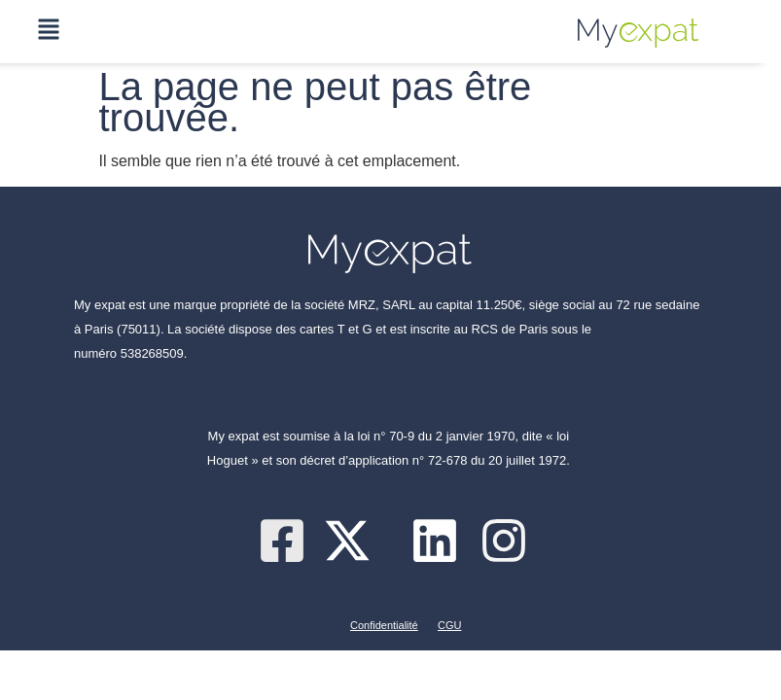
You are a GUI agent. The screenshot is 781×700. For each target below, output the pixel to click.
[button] (49, 32)
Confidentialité (384, 625)
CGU (449, 625)
